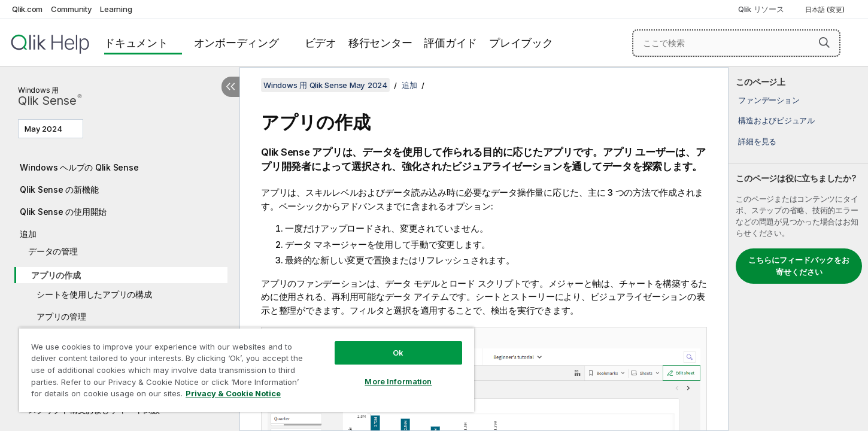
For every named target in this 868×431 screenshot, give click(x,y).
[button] (824, 43)
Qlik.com (27, 9)
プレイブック (521, 43)
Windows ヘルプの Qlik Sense (79, 167)
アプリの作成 (56, 275)
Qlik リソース (761, 9)
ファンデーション (769, 100)
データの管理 (53, 251)
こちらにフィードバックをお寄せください (799, 266)
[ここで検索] (736, 43)
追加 (28, 234)
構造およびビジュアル (776, 120)
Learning (116, 9)
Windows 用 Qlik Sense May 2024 (325, 85)
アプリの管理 (61, 316)
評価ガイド (450, 43)
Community (72, 9)
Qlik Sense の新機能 (59, 189)
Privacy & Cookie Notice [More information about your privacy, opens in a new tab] (233, 393)
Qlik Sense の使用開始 (63, 212)
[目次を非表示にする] (230, 87)
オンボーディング (236, 43)
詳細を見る (757, 141)
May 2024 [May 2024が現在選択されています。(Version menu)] (44, 129)
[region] (247, 370)
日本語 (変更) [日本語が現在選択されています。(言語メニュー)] (826, 10)
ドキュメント (136, 43)
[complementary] (798, 249)
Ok (398, 353)
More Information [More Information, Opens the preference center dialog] (398, 381)
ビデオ (321, 43)
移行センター (380, 43)
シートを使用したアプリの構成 (94, 294)
